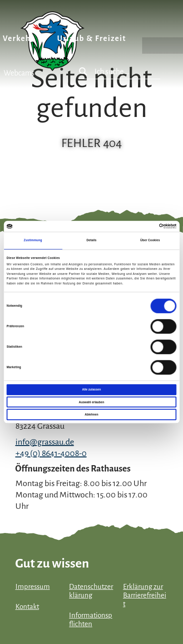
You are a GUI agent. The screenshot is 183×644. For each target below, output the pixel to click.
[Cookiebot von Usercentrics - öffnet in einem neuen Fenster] (136, 226)
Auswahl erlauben (91, 402)
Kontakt (27, 607)
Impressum (33, 587)
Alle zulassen (91, 389)
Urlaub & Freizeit (92, 39)
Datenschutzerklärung (91, 591)
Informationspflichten (91, 620)
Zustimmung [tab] (33, 241)
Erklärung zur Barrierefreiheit (145, 595)
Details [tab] (91, 241)
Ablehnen (92, 414)
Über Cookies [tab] (150, 241)
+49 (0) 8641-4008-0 (51, 453)
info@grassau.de (45, 442)
